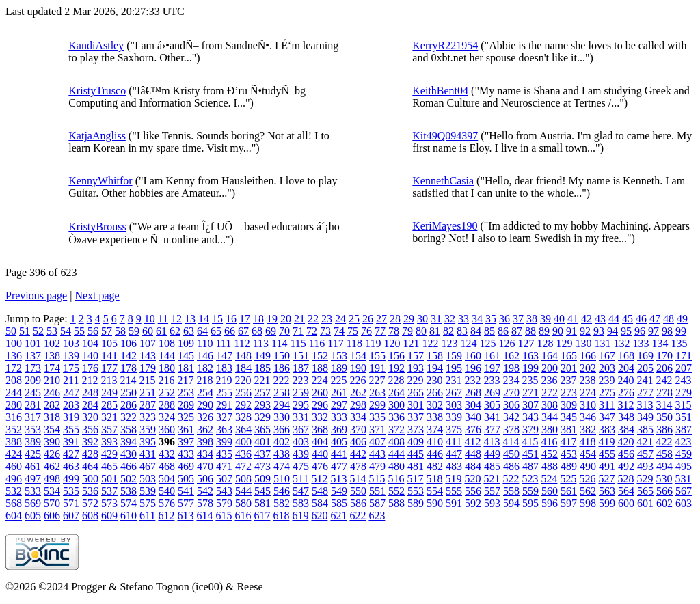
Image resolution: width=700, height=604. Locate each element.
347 (607, 417)
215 (147, 380)
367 (301, 429)
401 (262, 442)
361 (186, 429)
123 (449, 343)
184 (243, 368)
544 (243, 491)
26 (368, 319)
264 (396, 393)
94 (612, 331)
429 (109, 454)
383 (607, 429)
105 (109, 343)
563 (607, 491)
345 (569, 417)
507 (224, 479)
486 (511, 466)
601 (645, 503)
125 (487, 343)
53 (52, 331)
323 (148, 417)
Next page (97, 296)
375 (454, 429)
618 (281, 516)
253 (186, 393)
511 (300, 479)
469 (186, 466)
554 (435, 491)
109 (186, 343)
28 (395, 319)
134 (660, 343)
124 (468, 343)
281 (33, 405)
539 (148, 491)
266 (435, 393)
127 (526, 343)
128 (545, 343)
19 (272, 319)
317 (33, 417)
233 (492, 380)
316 (14, 417)
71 (298, 331)
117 (335, 343)
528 (625, 479)
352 (14, 429)
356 (90, 429)
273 (569, 393)
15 (217, 319)
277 (645, 393)
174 (52, 368)
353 (33, 429)
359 (148, 429)
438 (282, 454)
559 (530, 491)
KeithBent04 (440, 91)
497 (33, 479)
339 (454, 417)
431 (148, 454)
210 (52, 380)
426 (52, 454)
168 (626, 356)
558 (511, 491)
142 (129, 356)
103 (71, 343)
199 (530, 368)
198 (511, 368)
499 (71, 479)
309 (569, 405)
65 (216, 331)
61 (161, 331)
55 (79, 331)
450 (511, 454)
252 (167, 393)
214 (128, 380)
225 (338, 380)
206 (664, 368)
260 (320, 393)
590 (435, 503)
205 (645, 368)
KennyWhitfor (100, 181)
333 (339, 417)
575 (148, 503)
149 (262, 356)
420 (625, 442)
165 (569, 356)
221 (262, 380)
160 (473, 356)
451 (530, 454)
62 (175, 331)
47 (655, 319)
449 (492, 454)
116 (317, 343)
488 (550, 466)
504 (167, 479)
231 (453, 380)
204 (626, 368)
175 (71, 368)
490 (588, 466)
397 (186, 442)
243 (683, 380)
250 (129, 393)
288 (167, 405)
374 (435, 429)
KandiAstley (96, 45)
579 (224, 503)
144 (167, 356)
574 (129, 503)
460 (14, 466)
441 (339, 454)
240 (625, 380)
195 (454, 368)
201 (569, 368)
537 (109, 491)
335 (377, 417)
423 (683, 442)
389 (33, 442)
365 (262, 429)
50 (11, 331)
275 (607, 393)
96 (640, 331)
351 (684, 417)
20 (286, 319)
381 (569, 429)
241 (645, 380)
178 (129, 368)
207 (684, 368)
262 (358, 393)
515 (377, 479)
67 (243, 331)
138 (52, 356)
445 (416, 454)
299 (377, 405)
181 (186, 368)
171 (684, 356)
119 (373, 343)
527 (606, 479)
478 (358, 466)
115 (298, 343)
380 (550, 429)
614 (204, 516)
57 (107, 331)
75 (353, 331)
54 (66, 331)
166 (588, 356)
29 (409, 319)
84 (476, 331)
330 (282, 417)
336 (396, 417)
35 (491, 319)
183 (224, 368)
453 (569, 454)
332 (320, 417)
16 (231, 319)
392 (90, 442)
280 (14, 405)
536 (90, 491)
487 (530, 466)
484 (473, 466)
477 (339, 466)
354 (52, 429)
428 (90, 454)
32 (450, 319)
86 (503, 331)
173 (33, 368)
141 (109, 356)
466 (129, 466)
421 (645, 442)
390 (52, 442)
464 (90, 466)
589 (416, 503)
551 (377, 491)
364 (243, 429)
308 (550, 405)
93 (599, 331)
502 (129, 479)
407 (377, 442)
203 (607, 368)
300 (396, 405)
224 (319, 380)
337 (416, 417)
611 (147, 516)
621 (338, 516)
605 (33, 516)
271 (530, 393)
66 (230, 331)
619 (300, 516)
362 (205, 429)
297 (339, 405)
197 (492, 368)
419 (606, 442)
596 (550, 503)
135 (679, 343)
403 (301, 442)
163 (530, 356)
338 (435, 417)
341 (492, 417)
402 (282, 442)
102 (52, 343)
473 (262, 466)
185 (262, 368)
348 (626, 417)
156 (396, 356)
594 (511, 503)
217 (185, 380)
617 (262, 516)
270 (511, 393)
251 (148, 393)
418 (587, 442)
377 (492, 429)
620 (319, 516)
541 (186, 491)
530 (664, 479)
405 (339, 442)
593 (492, 503)
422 (664, 442)
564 (626, 491)
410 (435, 442)
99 (681, 331)
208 (14, 380)
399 (224, 442)
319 (71, 417)
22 (313, 319)
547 (301, 491)
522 (511, 479)
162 (511, 356)
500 (90, 479)
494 (664, 466)
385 (645, 429)
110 (205, 343)
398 (205, 442)
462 (52, 466)
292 (243, 405)
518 (434, 479)
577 (186, 503)
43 (600, 319)
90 (558, 331)
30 (422, 319)
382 (588, 429)
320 (90, 417)
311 (607, 405)
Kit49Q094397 (445, 136)
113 (261, 343)
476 (320, 466)
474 (282, 466)
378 (511, 429)
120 (392, 343)
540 (167, 491)
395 (148, 442)
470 (205, 466)
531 (683, 479)
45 (628, 319)
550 (358, 491)
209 (33, 380)
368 (320, 429)
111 (223, 343)
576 (167, 503)
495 (684, 466)
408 (396, 442)
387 (684, 429)
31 (436, 319)
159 (454, 356)
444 (396, 454)
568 (14, 503)
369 (339, 429)
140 (90, 356)
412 (472, 442)
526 (587, 479)
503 (148, 479)
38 (532, 319)
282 (52, 405)
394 (129, 442)
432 (167, 454)
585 (339, 503)
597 (569, 503)
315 (683, 405)
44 (614, 319)
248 (90, 393)
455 (607, 454)
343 (530, 417)
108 (167, 343)
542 (205, 491)
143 (148, 356)
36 (504, 319)
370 (358, 429)
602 (664, 503)
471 (224, 466)
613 (185, 516)
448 (473, 454)
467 (148, 466)
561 (569, 491)
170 (664, 356)
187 (301, 368)
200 (550, 368)
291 (224, 405)
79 (407, 331)
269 (492, 393)
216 (166, 380)
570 (52, 503)
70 (284, 331)
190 (358, 368)
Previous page (36, 296)
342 (511, 417)
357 (109, 429)
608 (90, 516)
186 (282, 368)
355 (71, 429)
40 (559, 319)
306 (511, 405)
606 (52, 516)
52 (38, 331)
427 (71, 454)
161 (492, 356)
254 (205, 393)
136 (14, 356)
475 (301, 466)
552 (396, 491)
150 (282, 356)
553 (416, 491)
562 (588, 491)
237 (568, 380)
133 (641, 343)
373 (416, 429)
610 (129, 516)
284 (90, 405)
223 (300, 380)
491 (607, 466)
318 (52, 417)
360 (167, 429)
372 (396, 429)
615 (224, 516)
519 (453, 479)
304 (473, 405)
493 (645, 466)
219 (224, 380)
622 (358, 516)
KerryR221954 (445, 45)
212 (90, 380)
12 (176, 319)
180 (167, 368)
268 (473, 393)
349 (645, 417)
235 (530, 380)
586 (358, 503)
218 (204, 380)
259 (301, 393)
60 (148, 331)
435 (224, 454)
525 (568, 479)
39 (546, 319)
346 (588, 417)
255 (224, 393)
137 (33, 356)
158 (435, 356)
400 (243, 442)
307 (530, 405)
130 (583, 343)
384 (626, 429)
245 (33, 393)
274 (588, 393)
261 (339, 393)
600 (626, 503)
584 (320, 503)
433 (186, 454)
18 (258, 319)
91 (571, 331)
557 (492, 491)
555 (454, 491)
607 (71, 516)
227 (377, 380)
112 (242, 343)
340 (473, 417)
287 (148, 405)
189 (339, 368)
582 (282, 503)
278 (664, 393)
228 (396, 380)
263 (377, 393)
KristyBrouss (97, 226)
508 (243, 479)
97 (654, 331)
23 (327, 319)
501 (109, 479)
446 (435, 454)
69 (271, 331)
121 (411, 343)
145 (186, 356)
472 (243, 466)
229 (415, 380)
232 (472, 380)
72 (312, 331)
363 (224, 429)
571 (71, 503)
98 (667, 331)
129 (564, 343)
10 (150, 319)
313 (645, 405)
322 (129, 417)
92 (585, 331)
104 (90, 343)
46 (641, 319)
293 (262, 405)
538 (129, 491)
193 (416, 368)
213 (109, 380)
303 (454, 405)
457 (645, 454)
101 (33, 343)
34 (477, 319)
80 (421, 331)
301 (416, 405)
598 (588, 503)
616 (243, 516)
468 (167, 466)
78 (394, 331)
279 (684, 393)
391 (71, 442)
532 (14, 491)
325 (186, 417)
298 (358, 405)
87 (517, 331)
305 (492, 405)
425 (33, 454)
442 (358, 454)
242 (664, 380)
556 (473, 491)
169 (645, 356)
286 (129, 405)
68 (257, 331)
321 (109, 417)
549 (339, 491)
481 (416, 466)
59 (134, 331)
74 (339, 331)
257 (262, 393)
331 (301, 417)
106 (129, 343)
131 (602, 343)
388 (14, 442)
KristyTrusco (97, 91)
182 (205, 368)
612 (166, 516)
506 (205, 479)
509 (262, 479)
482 (435, 466)
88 (530, 331)
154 (358, 356)
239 (606, 380)
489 (569, 466)
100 (14, 343)
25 (354, 319)
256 (243, 393)
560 (550, 491)
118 (354, 343)
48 (669, 319)
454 (588, 454)
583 (301, 503)
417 (568, 442)
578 (205, 503)
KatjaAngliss (97, 136)
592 (473, 503)
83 (462, 331)
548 (320, 491)
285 (109, 405)
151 (301, 356)
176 (90, 368)
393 (109, 442)
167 (607, 356)
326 (205, 417)
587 (377, 503)
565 (645, 491)
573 (109, 503)
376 (473, 429)
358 (129, 429)
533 (33, 491)
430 (129, 454)
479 (377, 466)
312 (625, 405)
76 (366, 331)
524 (549, 479)
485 (492, 466)
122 (430, 343)
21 (299, 319)
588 (396, 503)
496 (14, 479)
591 (454, 503)
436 (243, 454)
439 (301, 454)
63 (189, 331)
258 (282, 393)
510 (282, 479)
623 (377, 516)
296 (320, 405)
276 (626, 393)
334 (358, 417)
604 (14, 516)
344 (550, 417)
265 (416, 393)
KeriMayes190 (445, 226)
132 (621, 343)
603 (684, 503)
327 (224, 417)
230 (434, 380)
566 (664, 491)
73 (325, 331)
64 (202, 331)
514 (358, 479)
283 (71, 405)
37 (518, 319)
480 (396, 466)
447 (454, 454)
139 (71, 356)
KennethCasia (443, 181)
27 (381, 319)
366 (282, 429)
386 (664, 429)
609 (109, 516)
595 (530, 503)
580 (243, 503)
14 (204, 319)
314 (664, 405)
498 (52, 479)
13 (190, 319)
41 (573, 319)
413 (492, 442)
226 (358, 380)
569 (33, 503)
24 (340, 319)
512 (319, 479)
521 (492, 479)
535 (71, 491)
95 (626, 331)
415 (530, 442)
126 (507, 343)
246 (52, 393)
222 (281, 380)
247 (71, 393)
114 (279, 343)
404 (320, 442)
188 (320, 368)
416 (549, 442)
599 (607, 503)
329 (262, 417)
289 (186, 405)
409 (416, 442)
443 (377, 454)
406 (358, 442)
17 (245, 319)
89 (544, 331)
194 (435, 368)
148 (243, 356)
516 (396, 479)
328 (243, 417)
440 (320, 454)
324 (167, 417)
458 (664, 454)
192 (396, 368)
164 (550, 356)
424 (14, 454)
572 (90, 503)
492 (626, 466)
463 (71, 466)
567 (684, 491)
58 (120, 331)
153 (339, 356)
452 (550, 454)
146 (205, 356)
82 (448, 331)
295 (301, 405)
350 (664, 417)
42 (587, 319)
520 (472, 479)
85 (489, 331)
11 (163, 319)
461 (33, 466)
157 (416, 356)
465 (109, 466)
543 (224, 491)
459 (684, 454)
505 (186, 479)
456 (626, 454)
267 (454, 393)
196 (473, 368)
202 (588, 368)
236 (549, 380)
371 (377, 429)
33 (463, 319)
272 (550, 393)
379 (530, 429)
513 (338, 479)
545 (262, 491)
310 (588, 405)
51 (25, 331)
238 (587, 380)
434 (205, 454)
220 (243, 380)
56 (93, 331)
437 (262, 454)
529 (645, 479)
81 (435, 331)
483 (454, 466)
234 (511, 380)
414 (511, 442)
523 (530, 479)
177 (109, 368)
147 (224, 356)
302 (435, 405)
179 (148, 368)
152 (320, 356)
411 (454, 442)
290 (205, 405)
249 (109, 393)
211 (71, 380)
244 (14, 393)
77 (380, 331)
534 (52, 491)
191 (377, 368)
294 (282, 405)
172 (14, 368)
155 (377, 356)
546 (282, 491)
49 (682, 319)
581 (262, 503)
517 (415, 479)
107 (148, 343)
